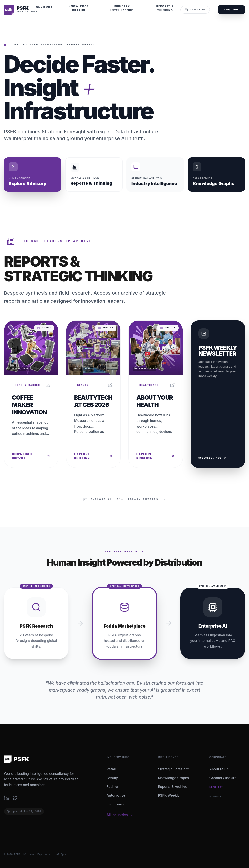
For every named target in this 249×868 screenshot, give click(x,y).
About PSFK (219, 769)
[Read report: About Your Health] (156, 394)
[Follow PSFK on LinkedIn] (6, 798)
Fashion (113, 787)
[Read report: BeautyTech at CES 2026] (93, 394)
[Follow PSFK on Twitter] (15, 798)
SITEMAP (215, 797)
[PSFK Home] (19, 10)
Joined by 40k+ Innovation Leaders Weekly (52, 45)
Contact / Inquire (223, 778)
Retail (111, 769)
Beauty (112, 778)
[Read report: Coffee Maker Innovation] (31, 394)
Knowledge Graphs (173, 778)
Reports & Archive (173, 787)
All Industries (120, 815)
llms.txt (216, 787)
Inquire (231, 9)
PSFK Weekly (171, 795)
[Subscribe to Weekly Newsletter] (218, 394)
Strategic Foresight (173, 769)
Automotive (116, 795)
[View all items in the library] (124, 499)
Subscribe (195, 10)
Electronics (116, 804)
